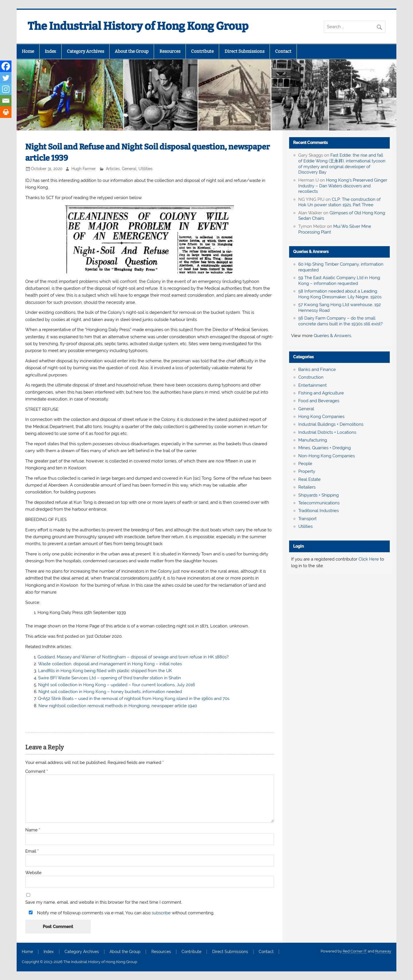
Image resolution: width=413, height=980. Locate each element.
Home (28, 51)
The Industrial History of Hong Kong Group (138, 26)
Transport (307, 519)
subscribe (161, 913)
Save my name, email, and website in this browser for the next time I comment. (104, 902)
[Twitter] (6, 78)
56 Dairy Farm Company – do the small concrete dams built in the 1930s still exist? (340, 321)
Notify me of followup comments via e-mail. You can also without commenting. (120, 913)
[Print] (6, 112)
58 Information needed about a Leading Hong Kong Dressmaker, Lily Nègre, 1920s (340, 294)
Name (33, 830)
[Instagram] (6, 89)
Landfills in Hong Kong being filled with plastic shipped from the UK (105, 671)
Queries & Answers (311, 252)
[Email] (6, 101)
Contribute (202, 51)
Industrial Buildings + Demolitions (331, 424)
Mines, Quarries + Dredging (325, 448)
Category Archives (85, 51)
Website (33, 873)
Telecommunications (319, 503)
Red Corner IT (355, 951)
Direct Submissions (245, 51)
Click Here (369, 559)
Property (307, 471)
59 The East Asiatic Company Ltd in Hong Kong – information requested (339, 281)
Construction (311, 377)
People (305, 464)
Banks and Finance (317, 370)
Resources (170, 51)
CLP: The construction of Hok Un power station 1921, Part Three (339, 202)
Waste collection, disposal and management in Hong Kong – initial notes (110, 664)
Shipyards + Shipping (318, 495)
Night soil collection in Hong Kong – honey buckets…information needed (110, 692)
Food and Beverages (319, 401)
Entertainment (312, 385)
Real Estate (309, 479)
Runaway (383, 951)
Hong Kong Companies (321, 417)
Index (50, 51)
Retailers (307, 487)
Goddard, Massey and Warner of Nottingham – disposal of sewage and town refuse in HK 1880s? (133, 657)
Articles (113, 169)
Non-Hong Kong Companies (327, 456)
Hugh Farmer (84, 169)
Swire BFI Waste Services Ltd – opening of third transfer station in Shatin (110, 678)
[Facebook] (6, 66)
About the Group (132, 51)
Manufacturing (313, 440)
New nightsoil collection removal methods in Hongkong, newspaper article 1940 (118, 706)
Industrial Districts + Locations (327, 432)
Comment (37, 772)
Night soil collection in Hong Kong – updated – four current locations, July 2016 (117, 685)
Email (32, 851)
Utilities (146, 169)
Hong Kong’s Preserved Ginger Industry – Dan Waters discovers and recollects (343, 186)
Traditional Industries (318, 511)
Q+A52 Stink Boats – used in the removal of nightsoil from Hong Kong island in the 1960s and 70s (134, 699)
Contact (283, 51)
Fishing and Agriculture (321, 393)
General (129, 169)
